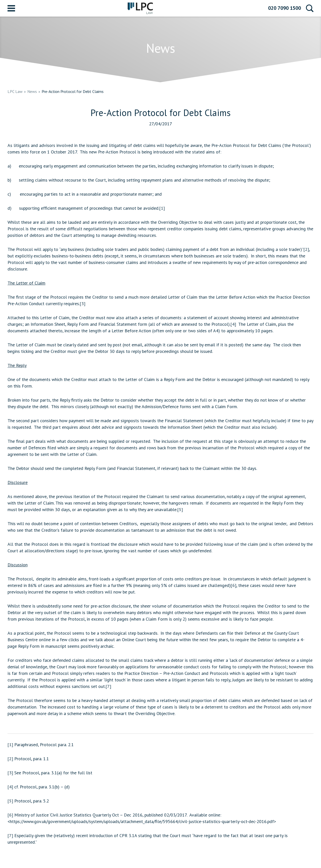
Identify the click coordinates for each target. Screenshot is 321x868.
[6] (233, 585)
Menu (11, 8)
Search (310, 8)
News (32, 91)
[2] (306, 249)
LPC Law (140, 8)
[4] (233, 324)
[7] (108, 686)
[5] (180, 509)
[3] (83, 304)
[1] (162, 208)
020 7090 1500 (285, 8)
